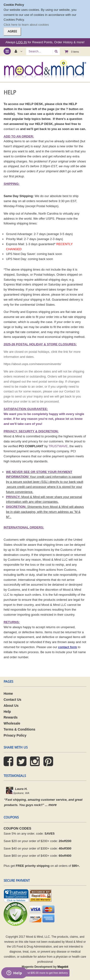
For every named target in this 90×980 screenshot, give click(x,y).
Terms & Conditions (19, 729)
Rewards (11, 717)
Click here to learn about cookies (26, 25)
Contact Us (12, 700)
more (53, 805)
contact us (11, 129)
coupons (11, 817)
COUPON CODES (17, 828)
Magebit (63, 967)
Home (8, 694)
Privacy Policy (15, 735)
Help (7, 712)
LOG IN (22, 42)
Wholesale (12, 723)
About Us (12, 706)
